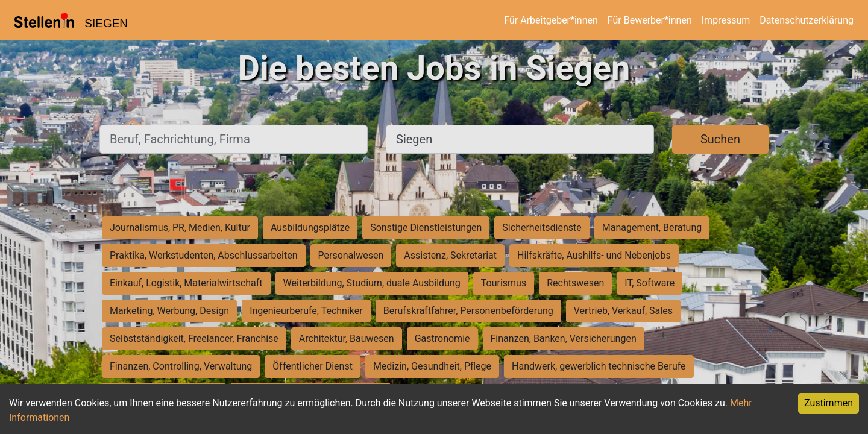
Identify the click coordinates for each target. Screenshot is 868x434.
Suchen (720, 139)
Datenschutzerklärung (807, 20)
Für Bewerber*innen (650, 20)
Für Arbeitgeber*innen (551, 20)
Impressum (726, 20)
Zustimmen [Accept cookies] (829, 403)
